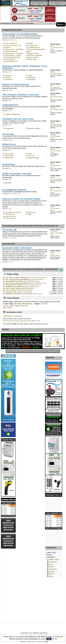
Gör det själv (8, 134)
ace (19, 194)
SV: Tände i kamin (56, 73)
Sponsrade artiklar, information (17, 248)
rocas (32, 279)
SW (51, 189)
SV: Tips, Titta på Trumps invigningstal (16, 278)
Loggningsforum (10, 105)
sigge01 (27, 287)
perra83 (52, 72)
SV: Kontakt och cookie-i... (55, 209)
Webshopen (32, 212)
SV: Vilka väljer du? (56, 124)
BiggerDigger (28, 294)
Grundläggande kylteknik (14, 190)
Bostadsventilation (34, 128)
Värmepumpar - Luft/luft (13, 55)
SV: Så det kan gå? (56, 179)
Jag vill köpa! (9, 156)
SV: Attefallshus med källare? (13, 287)
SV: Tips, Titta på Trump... (24, 304)
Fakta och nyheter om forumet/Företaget (21, 199)
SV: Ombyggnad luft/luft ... (55, 137)
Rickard (11, 90)
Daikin (30, 290)
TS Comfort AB (9, 230)
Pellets (30, 76)
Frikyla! (30, 43)
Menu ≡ (61, 24)
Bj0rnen (34, 321)
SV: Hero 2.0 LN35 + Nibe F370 (13, 288)
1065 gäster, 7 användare (13, 316)
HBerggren (53, 134)
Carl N (52, 46)
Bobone (17, 321)
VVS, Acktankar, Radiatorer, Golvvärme (21, 95)
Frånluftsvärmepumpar (13, 57)
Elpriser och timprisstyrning (16, 84)
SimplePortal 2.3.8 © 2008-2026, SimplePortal (34, 633)
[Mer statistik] (7, 308)
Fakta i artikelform (11, 43)
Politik (30, 154)
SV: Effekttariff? (55, 87)
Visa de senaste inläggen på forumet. (16, 306)
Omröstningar (9, 164)
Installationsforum (34, 47)
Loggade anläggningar (12, 114)
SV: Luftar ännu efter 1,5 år (12, 290)
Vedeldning (9, 79)
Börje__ (52, 164)
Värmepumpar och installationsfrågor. (20, 34)
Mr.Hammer (6, 321)
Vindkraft (8, 77)
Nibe (32, 288)
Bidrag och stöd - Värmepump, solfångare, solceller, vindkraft (34, 55)
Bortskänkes (9, 158)
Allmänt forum (9, 144)
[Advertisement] (54, 505)
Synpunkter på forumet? (13, 212)
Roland (25, 290)
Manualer (8, 183)
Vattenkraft (31, 77)
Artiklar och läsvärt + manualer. (17, 174)
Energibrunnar (33, 45)
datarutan (53, 108)
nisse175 (53, 149)
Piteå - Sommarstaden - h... (56, 255)
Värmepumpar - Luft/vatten (14, 53)
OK (49, 639)
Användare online (53, 559)
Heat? (12, 321)
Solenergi (8, 76)
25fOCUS (53, 95)
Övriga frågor (32, 59)
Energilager (32, 79)
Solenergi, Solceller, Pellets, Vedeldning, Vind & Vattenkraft (25, 67)
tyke (51, 86)
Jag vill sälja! (9, 154)
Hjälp (30, 214)
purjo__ (15, 40)
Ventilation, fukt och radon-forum (18, 119)
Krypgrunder (9, 128)
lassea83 (57, 302)
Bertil (11, 40)
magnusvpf (23, 321)
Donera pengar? (10, 218)
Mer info (55, 639)
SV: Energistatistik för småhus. (13, 281)
